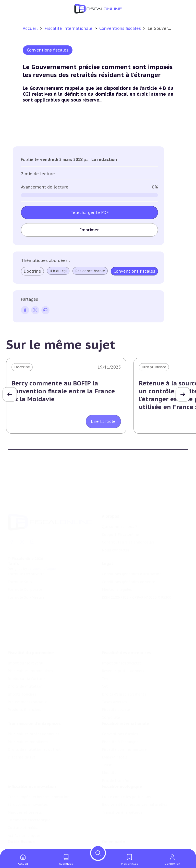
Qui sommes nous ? (119, 498)
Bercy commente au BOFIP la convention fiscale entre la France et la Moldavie (63, 391)
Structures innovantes (28, 777)
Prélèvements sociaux (27, 667)
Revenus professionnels (123, 636)
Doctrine (32, 271)
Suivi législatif (20, 844)
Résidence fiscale (90, 271)
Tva (105, 644)
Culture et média (23, 801)
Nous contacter (116, 522)
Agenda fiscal (19, 836)
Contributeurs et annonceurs (128, 514)
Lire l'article (103, 421)
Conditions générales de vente (128, 562)
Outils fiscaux (21, 818)
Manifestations (115, 844)
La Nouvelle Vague (42, 540)
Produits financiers (24, 675)
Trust (107, 734)
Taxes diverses (114, 667)
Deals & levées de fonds (123, 836)
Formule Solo (20, 562)
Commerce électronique (29, 793)
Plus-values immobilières (30, 636)
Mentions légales (117, 570)
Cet (105, 651)
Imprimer (89, 230)
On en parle (113, 818)
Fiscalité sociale (116, 675)
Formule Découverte (26, 555)
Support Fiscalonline (120, 506)
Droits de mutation (25, 651)
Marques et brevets (25, 785)
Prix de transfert (117, 749)
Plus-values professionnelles (34, 703)
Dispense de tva (22, 726)
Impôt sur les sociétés (122, 628)
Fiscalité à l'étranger (120, 711)
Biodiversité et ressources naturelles (134, 777)
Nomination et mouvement (126, 829)
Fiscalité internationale (69, 28)
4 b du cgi (58, 271)
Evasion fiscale (115, 726)
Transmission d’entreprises (34, 692)
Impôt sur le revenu (26, 628)
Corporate (111, 683)
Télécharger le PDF (90, 212)
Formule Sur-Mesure (26, 578)
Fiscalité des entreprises (126, 618)
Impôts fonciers (22, 659)
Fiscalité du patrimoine (31, 618)
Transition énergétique (122, 785)
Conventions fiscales (121, 28)
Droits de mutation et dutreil (34, 718)
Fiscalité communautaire (124, 718)
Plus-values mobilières (28, 711)
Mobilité (109, 741)
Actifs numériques (24, 808)
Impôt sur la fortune (27, 644)
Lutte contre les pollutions (126, 770)
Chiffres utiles (21, 829)
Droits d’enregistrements (124, 659)
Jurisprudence (154, 367)
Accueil (30, 28)
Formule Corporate (25, 570)
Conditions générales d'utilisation (132, 555)
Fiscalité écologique (122, 759)
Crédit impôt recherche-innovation (39, 770)
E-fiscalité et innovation (32, 759)
